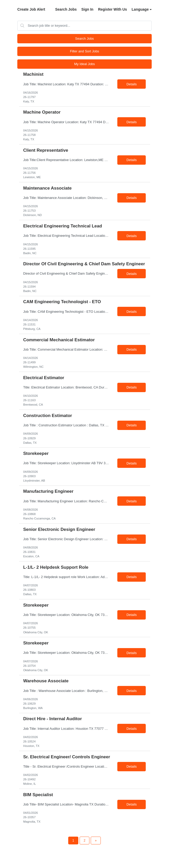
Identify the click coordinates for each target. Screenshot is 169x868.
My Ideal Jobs (85, 64)
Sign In (87, 9)
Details (132, 84)
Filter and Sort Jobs (85, 51)
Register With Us (112, 9)
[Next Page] (96, 841)
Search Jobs (66, 9)
